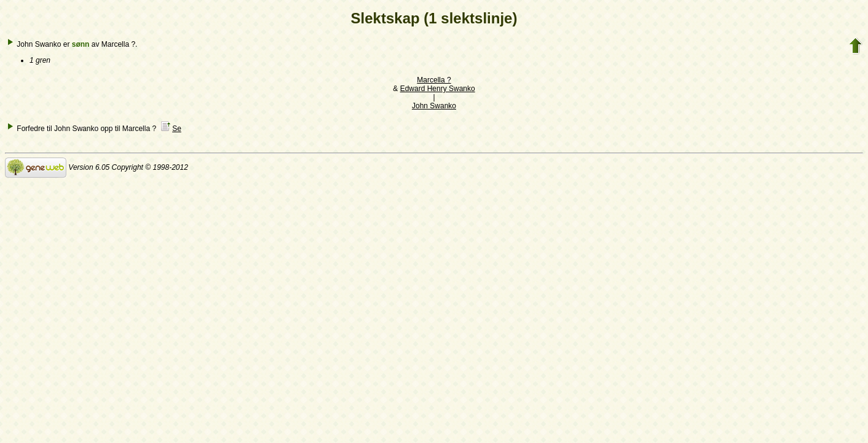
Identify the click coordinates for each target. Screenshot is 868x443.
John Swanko (434, 106)
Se (177, 129)
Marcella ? (434, 80)
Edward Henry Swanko (438, 89)
